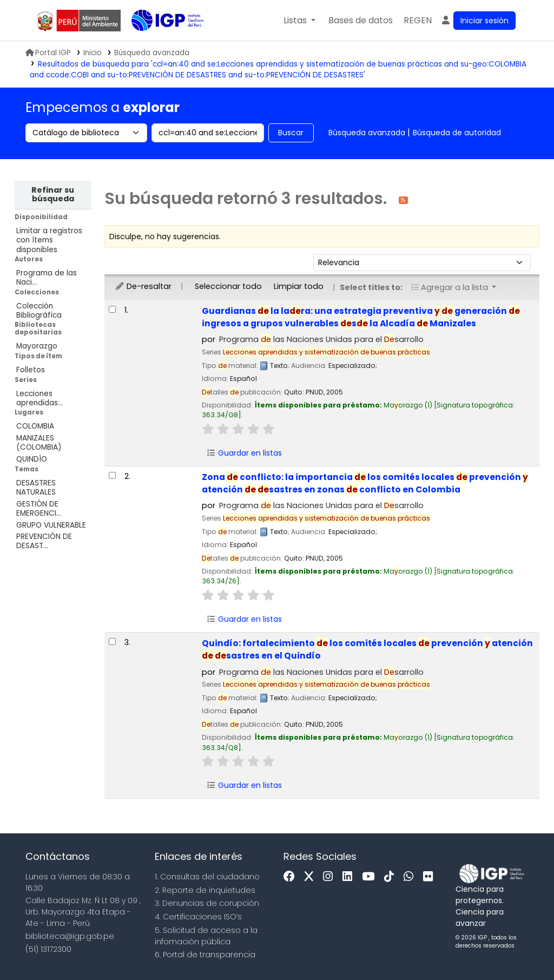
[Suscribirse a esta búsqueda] (403, 199)
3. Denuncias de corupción (207, 903)
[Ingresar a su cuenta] (478, 21)
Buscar (291, 133)
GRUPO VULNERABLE (51, 525)
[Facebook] (292, 877)
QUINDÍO (32, 459)
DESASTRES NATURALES (36, 488)
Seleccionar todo (228, 286)
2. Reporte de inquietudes (205, 890)
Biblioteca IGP (159, 42)
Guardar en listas (245, 453)
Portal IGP (48, 53)
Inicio (93, 53)
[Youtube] (371, 877)
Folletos (31, 370)
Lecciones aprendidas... (39, 398)
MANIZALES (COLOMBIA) (39, 443)
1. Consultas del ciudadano (207, 877)
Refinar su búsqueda (53, 194)
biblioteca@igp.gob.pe (70, 936)
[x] (312, 877)
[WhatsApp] (411, 877)
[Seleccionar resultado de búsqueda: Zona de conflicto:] (112, 475)
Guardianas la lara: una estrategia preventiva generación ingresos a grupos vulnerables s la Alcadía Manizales (361, 317)
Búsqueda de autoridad (457, 133)
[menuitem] (418, 21)
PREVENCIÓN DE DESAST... (44, 541)
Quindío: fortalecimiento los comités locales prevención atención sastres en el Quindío (367, 649)
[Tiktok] (392, 877)
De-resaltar (143, 286)
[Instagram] (331, 877)
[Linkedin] (350, 877)
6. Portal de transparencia (205, 955)
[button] (299, 21)
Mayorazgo (37, 346)
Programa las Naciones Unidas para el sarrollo (321, 339)
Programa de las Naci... (47, 278)
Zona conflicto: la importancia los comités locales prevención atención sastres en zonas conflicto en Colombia (365, 483)
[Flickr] (431, 877)
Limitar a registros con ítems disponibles (49, 240)
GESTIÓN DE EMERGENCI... (39, 509)
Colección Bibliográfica (39, 311)
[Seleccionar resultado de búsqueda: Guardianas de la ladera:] (112, 309)
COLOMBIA (35, 426)
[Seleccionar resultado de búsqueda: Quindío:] (112, 642)
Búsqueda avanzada (367, 133)
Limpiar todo (299, 286)
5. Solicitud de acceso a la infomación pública (206, 936)
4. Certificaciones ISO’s (198, 917)
